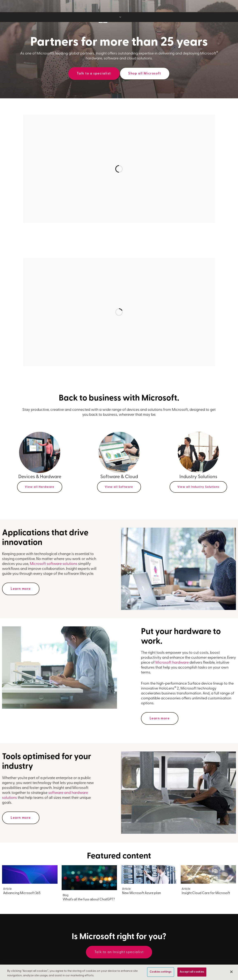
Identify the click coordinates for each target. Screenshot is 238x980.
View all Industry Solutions (198, 487)
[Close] (231, 972)
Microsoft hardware (172, 663)
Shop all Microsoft (145, 74)
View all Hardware (40, 487)
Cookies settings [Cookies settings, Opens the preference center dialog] (161, 972)
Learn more (21, 589)
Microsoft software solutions (54, 564)
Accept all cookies (192, 972)
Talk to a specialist (94, 74)
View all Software (119, 487)
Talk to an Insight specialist (119, 952)
